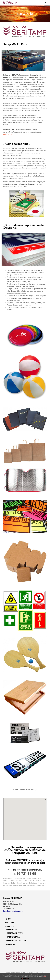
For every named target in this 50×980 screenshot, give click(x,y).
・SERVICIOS (9, 927)
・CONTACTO (9, 944)
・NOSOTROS (9, 923)
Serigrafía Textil (17, 881)
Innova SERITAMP (19, 878)
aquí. (45, 976)
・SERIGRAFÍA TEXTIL (14, 933)
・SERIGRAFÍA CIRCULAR (16, 941)
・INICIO (7, 919)
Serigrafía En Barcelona (12, 883)
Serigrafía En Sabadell (29, 883)
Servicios (37, 878)
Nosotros (30, 878)
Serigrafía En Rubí (19, 885)
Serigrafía (7, 881)
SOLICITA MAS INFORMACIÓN (25, 793)
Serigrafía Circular (39, 881)
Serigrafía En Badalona (35, 885)
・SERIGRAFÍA (11, 930)
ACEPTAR (25, 979)
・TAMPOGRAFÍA (13, 937)
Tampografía (28, 881)
